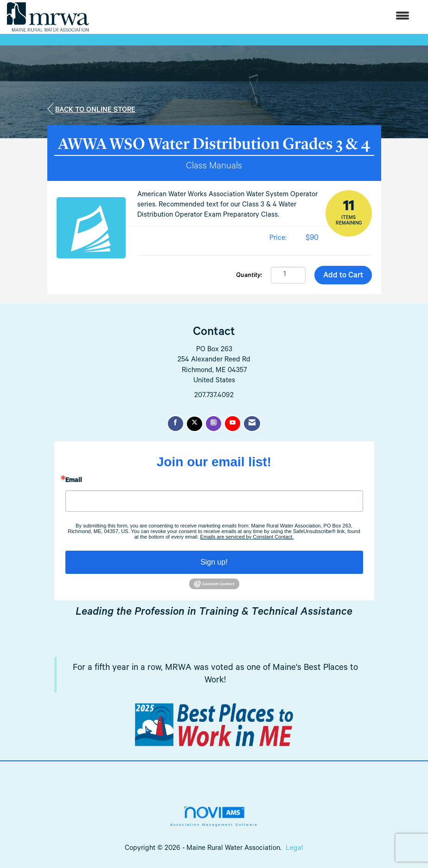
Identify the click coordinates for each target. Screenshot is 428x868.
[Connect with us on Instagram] (214, 424)
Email (74, 481)
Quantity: (249, 276)
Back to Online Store (91, 109)
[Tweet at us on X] (195, 424)
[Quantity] (288, 275)
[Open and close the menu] (254, 17)
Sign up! (214, 562)
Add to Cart (343, 276)
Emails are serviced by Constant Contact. (247, 537)
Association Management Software (214, 816)
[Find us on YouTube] (233, 424)
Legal (294, 849)
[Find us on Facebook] (176, 424)
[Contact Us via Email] (252, 424)
